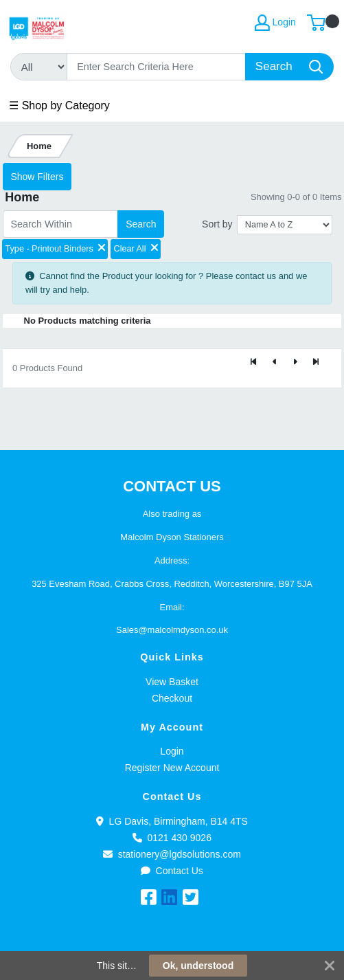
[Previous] (275, 363)
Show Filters (37, 177)
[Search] (157, 67)
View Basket (172, 682)
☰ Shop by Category (59, 105)
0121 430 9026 (172, 838)
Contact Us (172, 871)
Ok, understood (198, 966)
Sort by (217, 224)
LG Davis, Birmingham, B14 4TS (172, 821)
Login (172, 751)
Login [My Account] (275, 23)
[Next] (295, 363)
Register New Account (172, 768)
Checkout (172, 698)
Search (141, 224)
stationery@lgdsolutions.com (172, 854)
